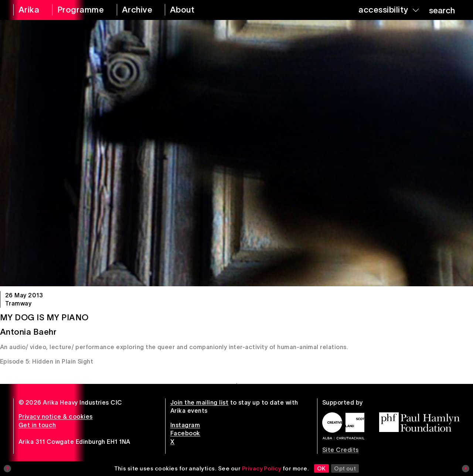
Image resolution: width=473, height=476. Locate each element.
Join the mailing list (199, 402)
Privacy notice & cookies (56, 416)
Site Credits (341, 450)
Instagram (185, 425)
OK (321, 468)
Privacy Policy (262, 468)
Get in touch (37, 425)
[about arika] (190, 10)
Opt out (345, 468)
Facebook (185, 433)
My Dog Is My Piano (44, 317)
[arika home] (28, 10)
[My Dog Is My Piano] (236, 153)
